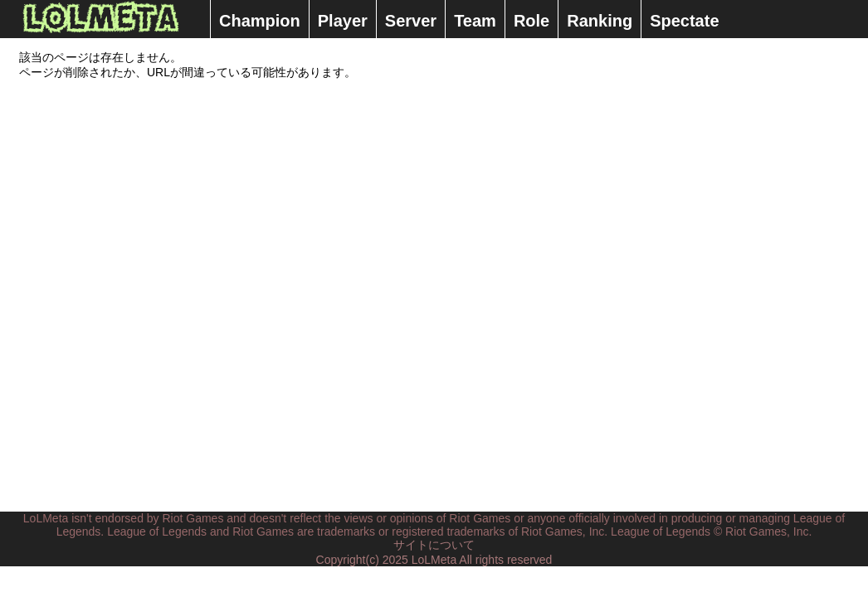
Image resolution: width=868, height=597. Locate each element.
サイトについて (434, 545)
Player (343, 21)
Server (411, 21)
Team (475, 21)
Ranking (600, 21)
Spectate (684, 21)
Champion (260, 21)
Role (532, 21)
